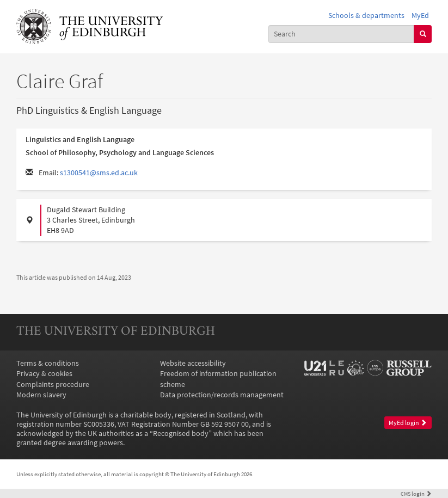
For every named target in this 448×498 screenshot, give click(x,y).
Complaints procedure (53, 385)
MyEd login (408, 423)
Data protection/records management (222, 395)
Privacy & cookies (44, 374)
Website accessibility (193, 363)
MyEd (420, 16)
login (416, 494)
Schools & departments (366, 16)
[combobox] (342, 34)
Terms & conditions (48, 363)
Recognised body (181, 434)
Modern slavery (41, 395)
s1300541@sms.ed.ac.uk (99, 173)
